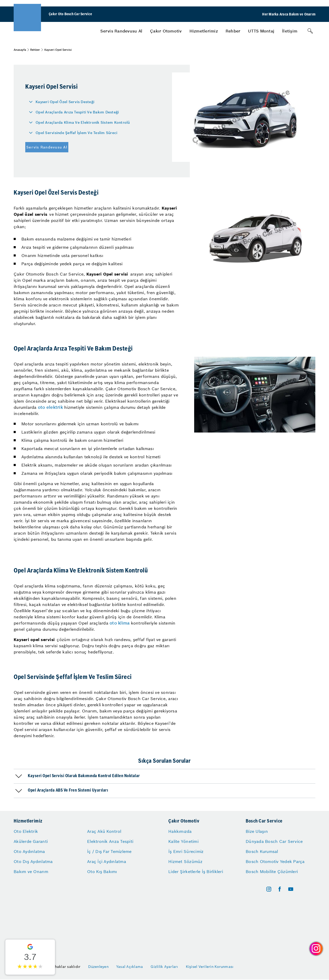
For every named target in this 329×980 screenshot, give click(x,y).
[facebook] (280, 889)
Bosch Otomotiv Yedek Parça (275, 861)
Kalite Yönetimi (183, 841)
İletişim (290, 31)
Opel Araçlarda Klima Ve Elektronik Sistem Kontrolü (83, 122)
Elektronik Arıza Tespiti (110, 841)
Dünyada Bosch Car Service (274, 841)
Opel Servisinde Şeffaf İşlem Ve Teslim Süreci (76, 133)
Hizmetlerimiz (204, 31)
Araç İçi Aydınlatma (107, 861)
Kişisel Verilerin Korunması (210, 967)
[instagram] (269, 889)
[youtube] (291, 889)
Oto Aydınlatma (29, 851)
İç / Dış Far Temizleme (109, 851)
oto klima (120, 623)
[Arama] (310, 31)
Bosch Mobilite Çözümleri (272, 871)
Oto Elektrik (26, 831)
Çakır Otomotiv (166, 31)
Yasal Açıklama (130, 967)
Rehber (233, 31)
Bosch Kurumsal (262, 851)
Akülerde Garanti (31, 841)
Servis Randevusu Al (121, 31)
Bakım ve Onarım (31, 871)
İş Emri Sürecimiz (186, 851)
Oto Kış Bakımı (102, 871)
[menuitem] (121, 31)
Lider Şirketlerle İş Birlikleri (196, 871)
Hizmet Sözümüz (186, 861)
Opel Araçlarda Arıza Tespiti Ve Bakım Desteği (77, 112)
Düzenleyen (98, 967)
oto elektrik (50, 407)
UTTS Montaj (261, 31)
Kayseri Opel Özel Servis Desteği (65, 102)
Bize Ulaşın (257, 831)
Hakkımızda (180, 831)
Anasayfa (20, 50)
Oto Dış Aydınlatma (33, 861)
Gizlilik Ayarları (164, 967)
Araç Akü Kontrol (104, 831)
